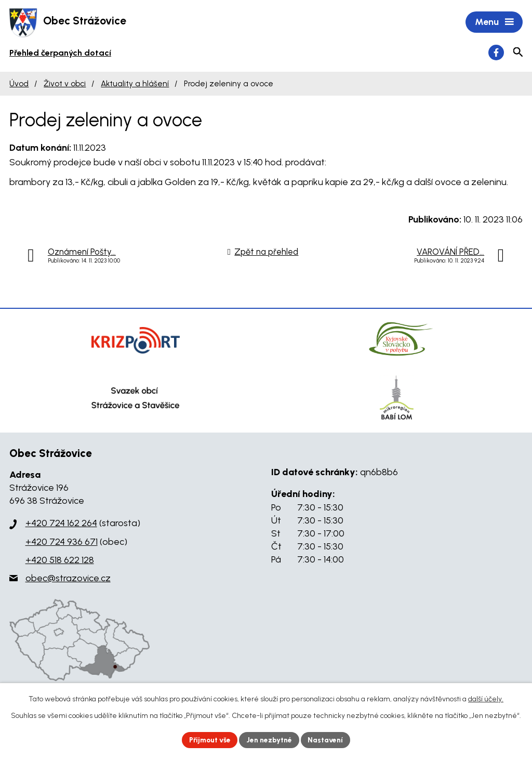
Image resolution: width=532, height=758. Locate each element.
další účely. (486, 698)
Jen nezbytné (270, 740)
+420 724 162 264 (61, 524)
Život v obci (65, 84)
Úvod (19, 84)
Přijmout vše (209, 740)
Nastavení (328, 740)
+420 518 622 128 (60, 561)
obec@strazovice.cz (68, 579)
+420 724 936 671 (62, 542)
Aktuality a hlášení (135, 84)
